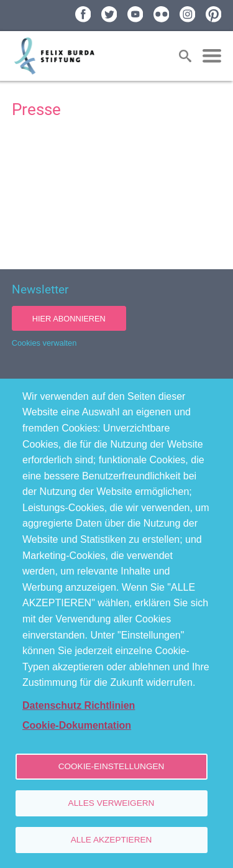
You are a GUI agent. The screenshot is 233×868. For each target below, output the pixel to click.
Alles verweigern (112, 803)
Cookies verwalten (44, 343)
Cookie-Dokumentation (77, 725)
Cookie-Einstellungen (112, 766)
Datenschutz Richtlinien (79, 705)
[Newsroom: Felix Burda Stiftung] (117, 195)
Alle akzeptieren (112, 840)
